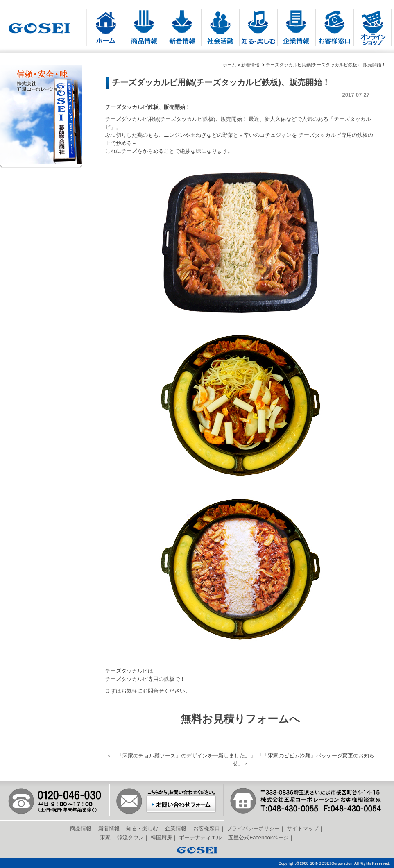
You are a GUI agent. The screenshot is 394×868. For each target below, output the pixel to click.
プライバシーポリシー (253, 828)
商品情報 (81, 828)
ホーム (230, 65)
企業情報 (176, 828)
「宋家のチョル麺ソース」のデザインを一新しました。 (184, 756)
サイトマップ (303, 828)
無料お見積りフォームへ (240, 719)
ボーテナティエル (200, 837)
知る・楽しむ (142, 828)
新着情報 (250, 65)
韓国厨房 (161, 837)
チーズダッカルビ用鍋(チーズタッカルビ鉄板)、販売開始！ (326, 65)
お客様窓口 (207, 828)
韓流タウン (130, 837)
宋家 (105, 837)
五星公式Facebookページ (258, 837)
